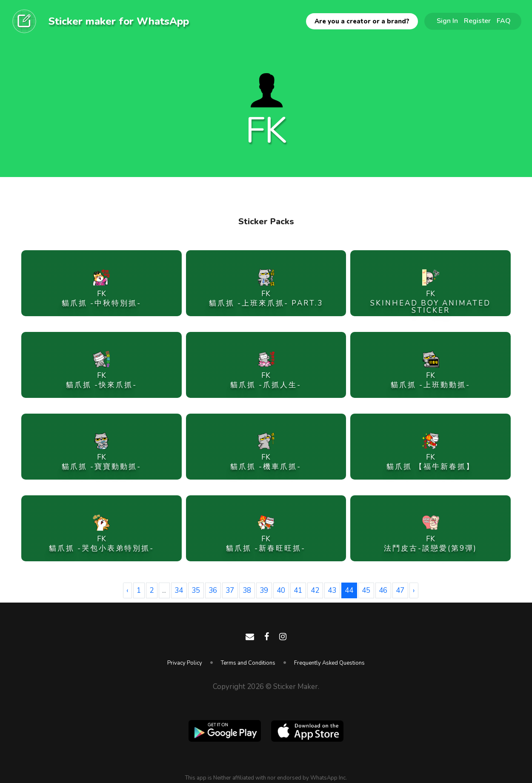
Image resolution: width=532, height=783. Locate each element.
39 (264, 590)
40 (281, 590)
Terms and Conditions (248, 663)
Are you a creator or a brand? (362, 21)
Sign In (447, 21)
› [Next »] (414, 590)
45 (366, 590)
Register (477, 21)
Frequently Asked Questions (329, 663)
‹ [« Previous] (127, 590)
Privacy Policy (185, 663)
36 (213, 590)
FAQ (504, 21)
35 (196, 590)
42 (315, 590)
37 (230, 590)
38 (247, 590)
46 (383, 590)
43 (332, 590)
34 (179, 590)
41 (298, 590)
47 (400, 590)
